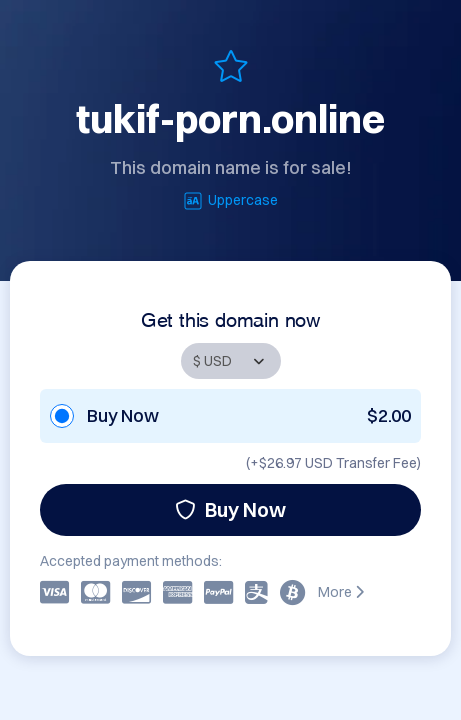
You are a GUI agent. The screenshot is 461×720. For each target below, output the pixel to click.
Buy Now (230, 509)
